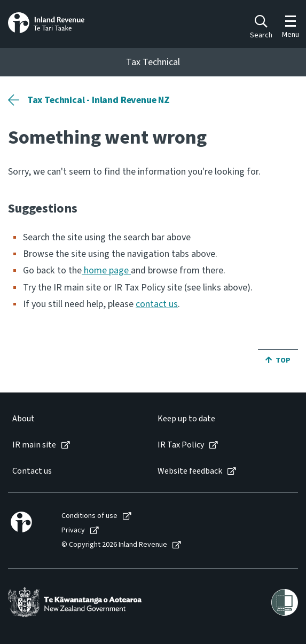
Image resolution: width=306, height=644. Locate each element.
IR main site (34, 445)
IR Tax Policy (181, 445)
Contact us (32, 471)
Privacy (73, 531)
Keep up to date (186, 419)
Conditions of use (89, 516)
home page (106, 270)
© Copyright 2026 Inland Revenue (114, 545)
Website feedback (190, 471)
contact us (157, 304)
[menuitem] (74, 419)
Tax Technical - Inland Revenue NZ (99, 100)
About (23, 419)
